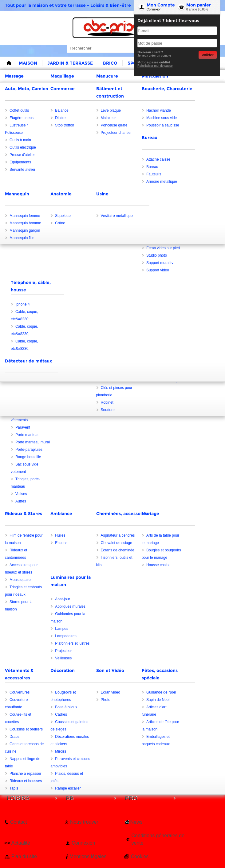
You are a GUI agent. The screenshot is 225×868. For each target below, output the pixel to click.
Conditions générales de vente (158, 839)
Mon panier (199, 5)
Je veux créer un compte (154, 56)
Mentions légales (88, 856)
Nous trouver (84, 822)
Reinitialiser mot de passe (155, 66)
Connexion (154, 9)
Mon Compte (161, 5)
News (136, 822)
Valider (208, 55)
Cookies (140, 856)
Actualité (21, 843)
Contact (19, 822)
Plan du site (24, 856)
